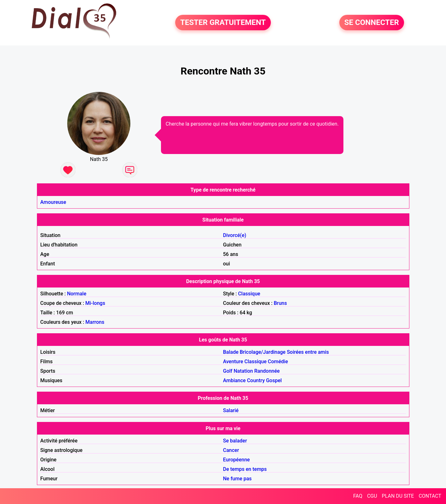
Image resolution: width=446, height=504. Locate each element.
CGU (372, 496)
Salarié (231, 410)
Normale (77, 294)
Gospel (274, 380)
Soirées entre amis (308, 352)
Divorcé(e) (235, 235)
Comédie (278, 362)
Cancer (231, 450)
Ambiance (235, 380)
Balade (231, 352)
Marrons (95, 322)
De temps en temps (245, 469)
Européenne (237, 460)
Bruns (280, 303)
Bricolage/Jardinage (263, 352)
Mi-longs (95, 303)
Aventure (233, 362)
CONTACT (430, 496)
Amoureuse (53, 202)
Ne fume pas (238, 479)
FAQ (358, 496)
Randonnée (267, 371)
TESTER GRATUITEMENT (223, 23)
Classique (249, 294)
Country (256, 380)
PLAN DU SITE (398, 496)
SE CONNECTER (372, 23)
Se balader (235, 441)
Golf (228, 371)
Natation (243, 371)
